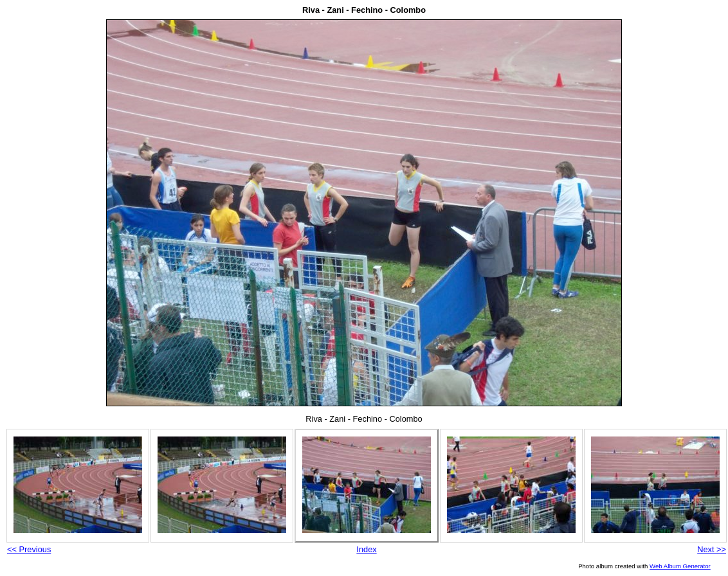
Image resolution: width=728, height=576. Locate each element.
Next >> (712, 549)
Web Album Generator (680, 566)
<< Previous (29, 549)
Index (366, 549)
